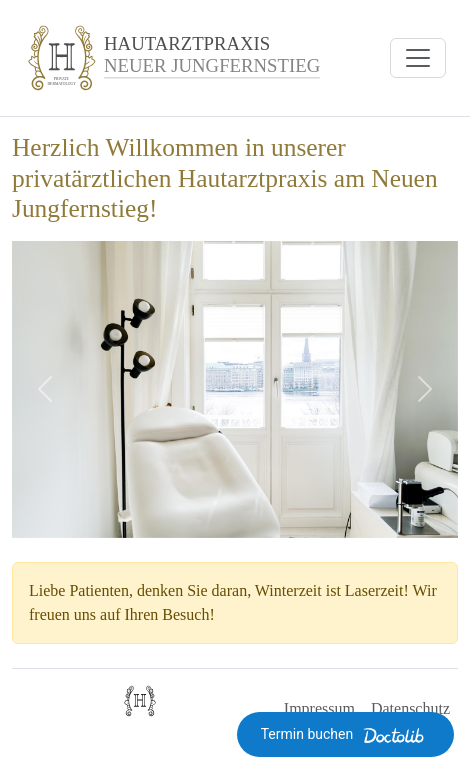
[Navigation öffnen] (418, 58)
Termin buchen (345, 735)
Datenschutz (410, 708)
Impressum (319, 708)
